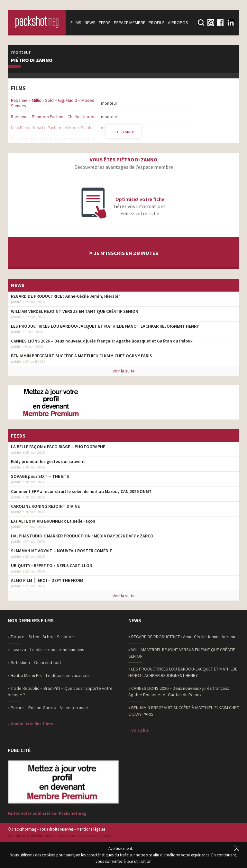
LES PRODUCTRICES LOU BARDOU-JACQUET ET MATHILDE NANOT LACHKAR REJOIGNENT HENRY (105, 326)
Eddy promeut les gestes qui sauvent (48, 461)
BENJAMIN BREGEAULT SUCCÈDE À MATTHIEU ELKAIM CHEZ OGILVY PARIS (82, 356)
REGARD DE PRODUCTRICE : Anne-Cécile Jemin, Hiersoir (65, 296)
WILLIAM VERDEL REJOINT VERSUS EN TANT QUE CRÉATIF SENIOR (74, 311)
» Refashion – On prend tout (34, 662)
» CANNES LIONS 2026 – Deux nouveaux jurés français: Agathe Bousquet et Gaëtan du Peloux (179, 691)
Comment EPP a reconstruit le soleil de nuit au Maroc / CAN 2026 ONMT (81, 491)
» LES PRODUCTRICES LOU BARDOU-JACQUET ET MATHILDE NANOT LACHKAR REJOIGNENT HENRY (183, 672)
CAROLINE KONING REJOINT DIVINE (45, 506)
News (90, 23)
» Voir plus (139, 730)
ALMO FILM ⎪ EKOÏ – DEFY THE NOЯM (47, 580)
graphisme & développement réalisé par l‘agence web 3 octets (61, 836)
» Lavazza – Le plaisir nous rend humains (46, 650)
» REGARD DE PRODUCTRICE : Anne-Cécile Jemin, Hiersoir (182, 637)
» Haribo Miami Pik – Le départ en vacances (49, 675)
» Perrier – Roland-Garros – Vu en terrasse (48, 708)
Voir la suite (124, 371)
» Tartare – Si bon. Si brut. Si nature (41, 637)
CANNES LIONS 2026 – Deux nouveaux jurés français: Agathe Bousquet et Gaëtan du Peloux (102, 341)
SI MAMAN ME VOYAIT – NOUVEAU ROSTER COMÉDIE (61, 551)
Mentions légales (91, 829)
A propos (178, 23)
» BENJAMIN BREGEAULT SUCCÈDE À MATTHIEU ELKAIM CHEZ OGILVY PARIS (184, 711)
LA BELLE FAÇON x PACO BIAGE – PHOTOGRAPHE (58, 447)
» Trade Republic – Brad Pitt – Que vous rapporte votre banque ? (60, 691)
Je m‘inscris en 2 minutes (123, 252)
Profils (157, 23)
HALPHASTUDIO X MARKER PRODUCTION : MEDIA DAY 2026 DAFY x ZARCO (82, 536)
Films (76, 23)
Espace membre (130, 23)
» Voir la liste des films (30, 724)
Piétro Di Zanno (32, 60)
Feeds (105, 23)
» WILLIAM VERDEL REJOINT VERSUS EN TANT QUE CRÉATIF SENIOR (182, 653)
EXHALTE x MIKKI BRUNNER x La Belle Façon (53, 521)
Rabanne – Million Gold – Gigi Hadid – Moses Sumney (53, 103)
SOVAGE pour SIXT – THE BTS (40, 476)
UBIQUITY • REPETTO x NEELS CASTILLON (52, 565)
